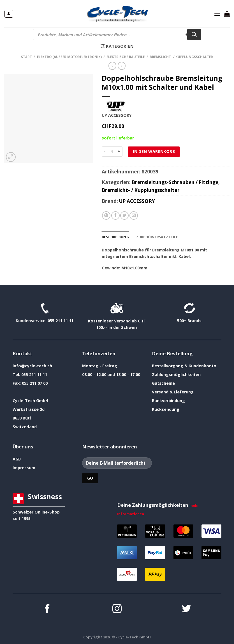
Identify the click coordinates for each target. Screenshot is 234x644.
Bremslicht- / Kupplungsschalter (181, 57)
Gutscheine (163, 383)
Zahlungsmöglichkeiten (176, 374)
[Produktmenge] (112, 152)
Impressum (24, 467)
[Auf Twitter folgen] (186, 609)
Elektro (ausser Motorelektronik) (69, 57)
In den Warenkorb (154, 151)
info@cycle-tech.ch (32, 365)
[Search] (194, 35)
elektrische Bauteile (126, 57)
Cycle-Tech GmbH (31, 400)
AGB (17, 459)
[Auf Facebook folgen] (48, 609)
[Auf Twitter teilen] (124, 216)
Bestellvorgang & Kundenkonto (184, 365)
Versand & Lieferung (173, 392)
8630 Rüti (22, 418)
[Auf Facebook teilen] (115, 216)
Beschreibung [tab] (115, 237)
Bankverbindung (168, 400)
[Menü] (217, 14)
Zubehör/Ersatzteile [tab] (155, 237)
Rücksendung (166, 409)
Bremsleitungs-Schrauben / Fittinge (175, 182)
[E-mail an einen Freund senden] (134, 216)
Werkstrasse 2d (29, 409)
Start (26, 57)
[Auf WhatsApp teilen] (106, 216)
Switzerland (25, 426)
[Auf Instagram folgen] (117, 609)
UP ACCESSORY (137, 201)
